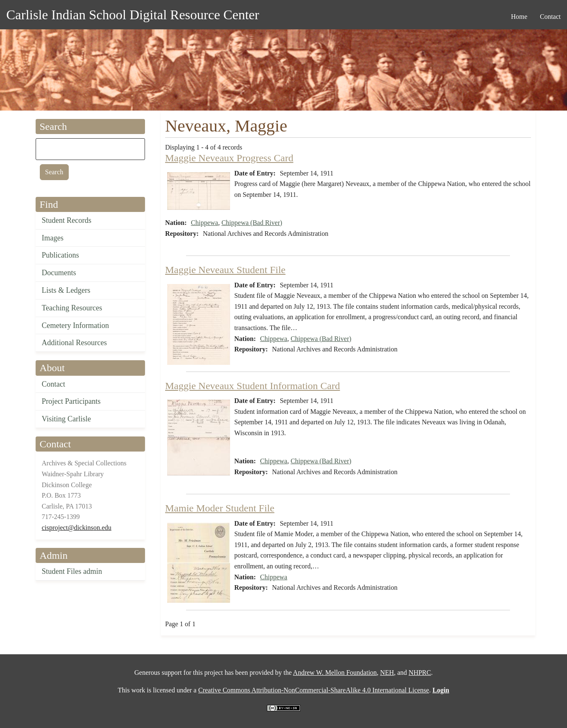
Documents (59, 273)
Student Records (67, 220)
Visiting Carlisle (66, 419)
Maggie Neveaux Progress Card (229, 158)
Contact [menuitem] (550, 17)
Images (53, 238)
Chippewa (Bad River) (252, 223)
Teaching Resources (72, 308)
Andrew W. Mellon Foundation (335, 672)
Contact (54, 384)
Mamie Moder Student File (220, 508)
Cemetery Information (75, 325)
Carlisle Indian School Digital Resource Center (133, 15)
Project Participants (71, 401)
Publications (61, 255)
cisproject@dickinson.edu (77, 528)
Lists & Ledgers (66, 290)
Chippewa (205, 223)
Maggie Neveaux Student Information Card (252, 386)
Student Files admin (72, 571)
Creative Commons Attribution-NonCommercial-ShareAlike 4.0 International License (314, 690)
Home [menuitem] (519, 17)
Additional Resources (74, 343)
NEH (387, 672)
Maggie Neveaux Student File (225, 270)
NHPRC (420, 672)
